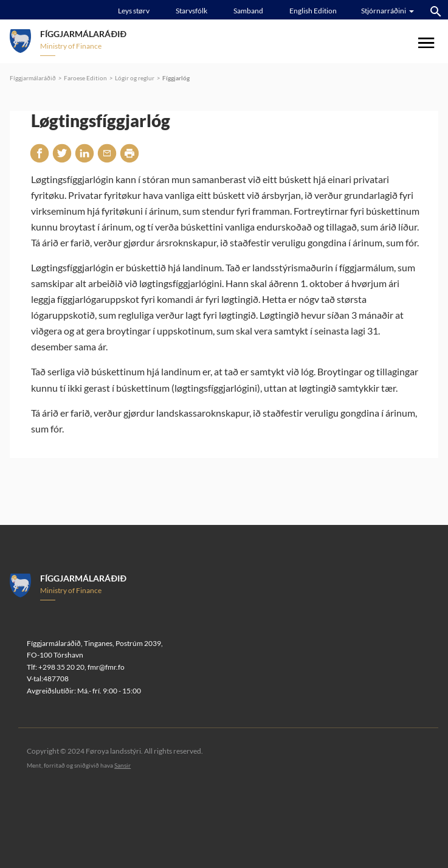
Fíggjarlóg (176, 78)
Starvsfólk (191, 11)
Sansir (122, 765)
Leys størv (134, 11)
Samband (248, 11)
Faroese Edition (85, 78)
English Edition (313, 11)
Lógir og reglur (135, 78)
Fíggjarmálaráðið (33, 78)
